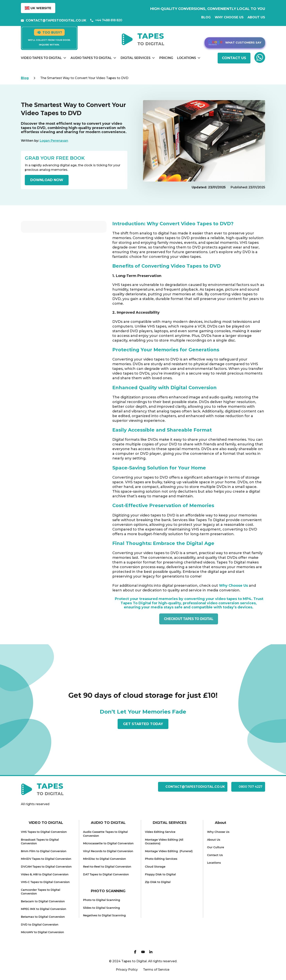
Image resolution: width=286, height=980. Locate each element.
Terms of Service (156, 970)
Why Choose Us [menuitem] (218, 832)
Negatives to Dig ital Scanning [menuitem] (104, 915)
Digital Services (135, 58)
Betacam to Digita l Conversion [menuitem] (43, 901)
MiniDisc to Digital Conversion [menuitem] (105, 859)
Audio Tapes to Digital (91, 58)
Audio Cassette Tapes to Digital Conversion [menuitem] (105, 834)
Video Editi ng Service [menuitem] (160, 832)
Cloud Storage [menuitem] (155, 867)
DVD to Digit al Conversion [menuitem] (40, 925)
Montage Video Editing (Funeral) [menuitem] (169, 851)
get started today (143, 724)
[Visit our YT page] (143, 953)
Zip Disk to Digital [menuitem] (158, 882)
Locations (186, 58)
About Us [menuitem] (214, 840)
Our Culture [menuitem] (216, 847)
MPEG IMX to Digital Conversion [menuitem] (44, 909)
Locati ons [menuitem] (214, 863)
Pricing (166, 58)
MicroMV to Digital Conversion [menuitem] (42, 932)
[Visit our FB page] (135, 953)
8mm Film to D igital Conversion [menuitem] (44, 851)
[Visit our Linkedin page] (151, 953)
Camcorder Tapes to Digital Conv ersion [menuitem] (41, 892)
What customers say (235, 43)
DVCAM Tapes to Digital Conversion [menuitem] (46, 867)
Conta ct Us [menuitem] (215, 855)
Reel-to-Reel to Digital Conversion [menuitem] (107, 867)
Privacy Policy (127, 970)
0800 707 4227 (248, 787)
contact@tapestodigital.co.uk (54, 20)
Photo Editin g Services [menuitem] (161, 859)
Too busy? (49, 32)
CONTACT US (234, 58)
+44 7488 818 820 (106, 20)
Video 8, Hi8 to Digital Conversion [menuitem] (45, 874)
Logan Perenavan (54, 141)
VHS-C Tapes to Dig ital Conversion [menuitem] (45, 882)
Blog (206, 17)
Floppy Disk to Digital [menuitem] (160, 874)
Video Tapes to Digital (41, 58)
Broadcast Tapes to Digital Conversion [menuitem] (40, 842)
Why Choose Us (229, 17)
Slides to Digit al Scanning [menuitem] (101, 908)
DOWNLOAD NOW (48, 180)
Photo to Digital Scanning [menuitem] (102, 900)
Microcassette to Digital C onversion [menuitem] (108, 843)
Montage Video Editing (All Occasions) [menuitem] (164, 842)
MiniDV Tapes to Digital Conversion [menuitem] (46, 859)
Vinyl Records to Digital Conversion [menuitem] (108, 851)
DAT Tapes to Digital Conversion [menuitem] (106, 874)
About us (256, 17)
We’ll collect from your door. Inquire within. (49, 42)
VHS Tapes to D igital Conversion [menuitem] (44, 832)
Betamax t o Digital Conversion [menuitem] (43, 917)
